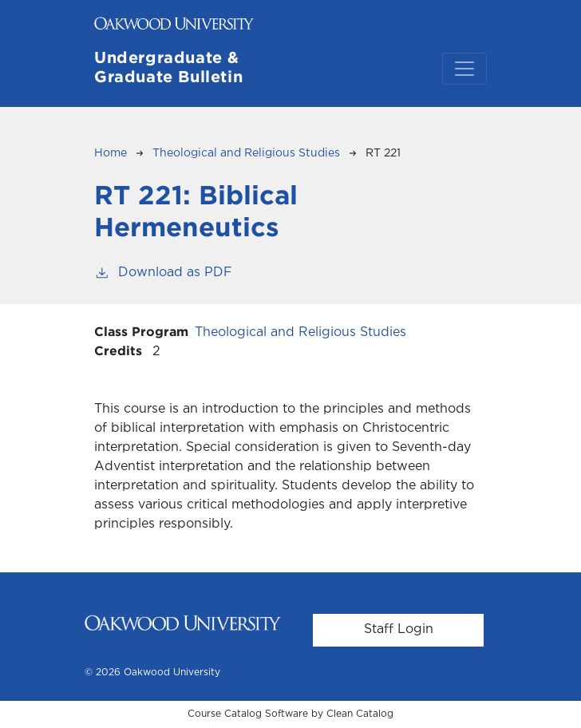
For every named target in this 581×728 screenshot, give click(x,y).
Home (111, 153)
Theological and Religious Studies (246, 153)
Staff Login (399, 629)
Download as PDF (163, 271)
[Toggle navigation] (464, 69)
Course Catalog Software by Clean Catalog (290, 714)
